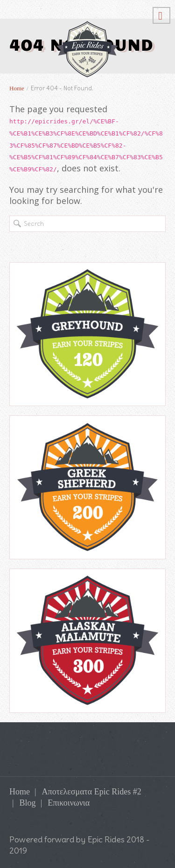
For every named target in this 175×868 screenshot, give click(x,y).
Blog (28, 803)
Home (17, 88)
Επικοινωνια (69, 803)
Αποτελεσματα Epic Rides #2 (92, 792)
